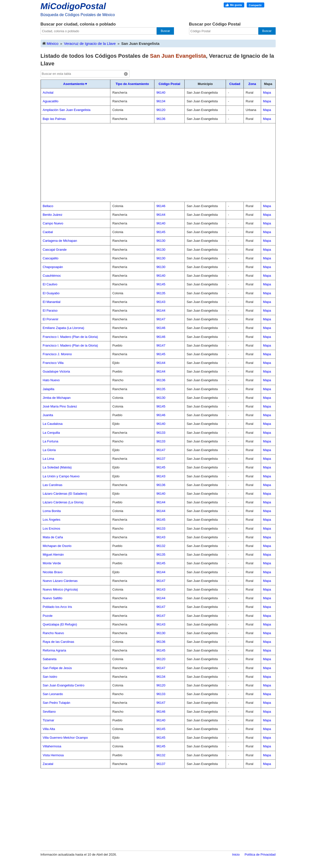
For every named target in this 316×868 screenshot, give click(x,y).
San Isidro (50, 677)
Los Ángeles (52, 520)
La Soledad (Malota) (57, 467)
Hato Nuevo (51, 380)
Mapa (267, 93)
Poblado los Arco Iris (58, 607)
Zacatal (48, 764)
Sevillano (49, 712)
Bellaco (48, 206)
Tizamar (49, 720)
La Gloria (49, 450)
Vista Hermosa (53, 755)
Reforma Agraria (55, 650)
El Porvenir (51, 319)
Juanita (48, 415)
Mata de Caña (53, 537)
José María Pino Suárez (60, 406)
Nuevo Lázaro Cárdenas (60, 581)
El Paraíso (50, 311)
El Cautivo (50, 284)
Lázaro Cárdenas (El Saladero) (65, 494)
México (50, 43)
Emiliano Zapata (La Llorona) (64, 328)
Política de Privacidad (260, 854)
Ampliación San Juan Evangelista (67, 110)
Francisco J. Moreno (57, 354)
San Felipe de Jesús (57, 668)
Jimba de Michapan (57, 398)
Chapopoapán (53, 267)
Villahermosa (52, 746)
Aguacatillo (51, 101)
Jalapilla (49, 389)
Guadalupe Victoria (56, 371)
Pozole (48, 616)
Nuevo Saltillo (53, 598)
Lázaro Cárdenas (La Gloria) (63, 502)
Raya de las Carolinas (59, 642)
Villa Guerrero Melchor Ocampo (65, 738)
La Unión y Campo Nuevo (61, 476)
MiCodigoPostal (73, 6)
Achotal (48, 93)
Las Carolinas (53, 485)
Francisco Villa (53, 363)
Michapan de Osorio (57, 546)
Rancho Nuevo (53, 633)
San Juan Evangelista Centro (64, 685)
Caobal (48, 232)
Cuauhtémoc (52, 276)
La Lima (49, 459)
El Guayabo (51, 293)
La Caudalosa (53, 424)
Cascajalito (51, 258)
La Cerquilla (51, 433)
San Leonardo (53, 694)
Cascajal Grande (55, 250)
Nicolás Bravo (53, 572)
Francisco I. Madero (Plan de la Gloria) (70, 337)
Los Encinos (52, 529)
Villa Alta (49, 729)
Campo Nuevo (53, 223)
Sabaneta (50, 659)
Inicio (236, 854)
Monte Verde (52, 563)
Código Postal (169, 84)
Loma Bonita (52, 511)
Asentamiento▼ (75, 84)
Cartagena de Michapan (60, 241)
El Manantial (52, 302)
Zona (252, 84)
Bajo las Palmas (54, 119)
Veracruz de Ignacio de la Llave (90, 43)
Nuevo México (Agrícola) (60, 589)
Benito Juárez (53, 215)
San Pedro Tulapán (57, 703)
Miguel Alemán (53, 555)
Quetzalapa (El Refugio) (60, 624)
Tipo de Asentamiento (132, 84)
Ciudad (235, 84)
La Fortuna (51, 441)
